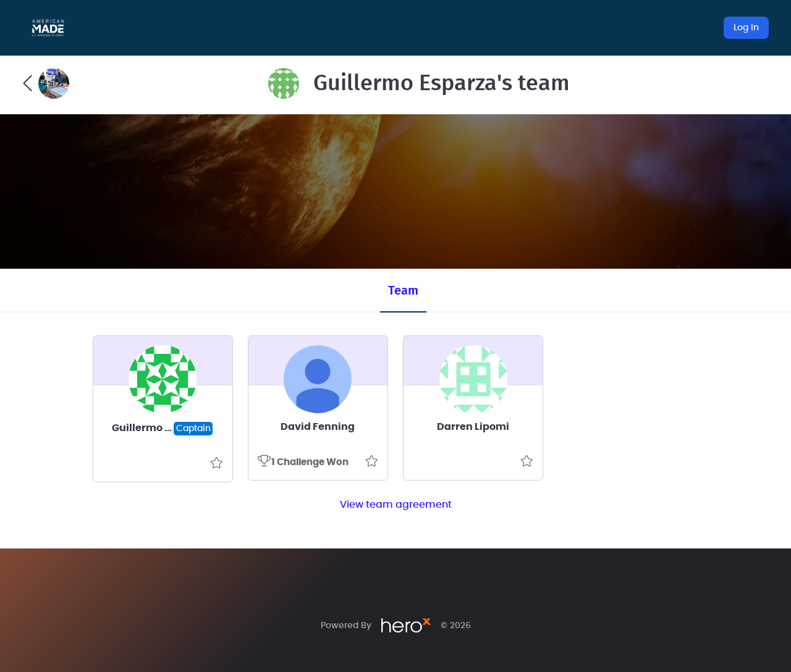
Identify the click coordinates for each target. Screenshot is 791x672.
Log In (746, 28)
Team (403, 291)
